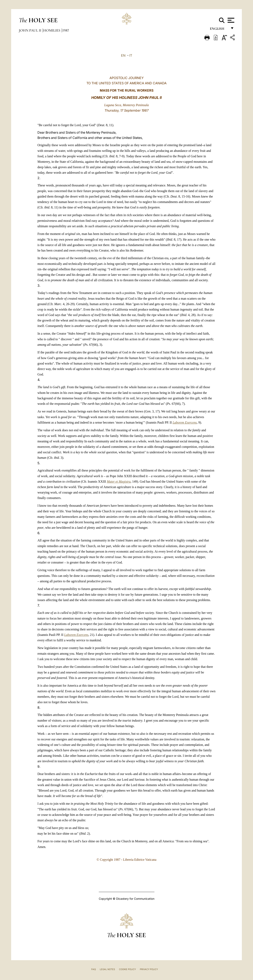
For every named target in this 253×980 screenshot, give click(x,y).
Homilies (52, 30)
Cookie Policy (127, 969)
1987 (66, 30)
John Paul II (30, 30)
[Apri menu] (230, 20)
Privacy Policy (149, 969)
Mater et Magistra (119, 482)
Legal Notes (107, 969)
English (219, 30)
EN (123, 55)
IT (131, 55)
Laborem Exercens (185, 422)
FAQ (94, 969)
